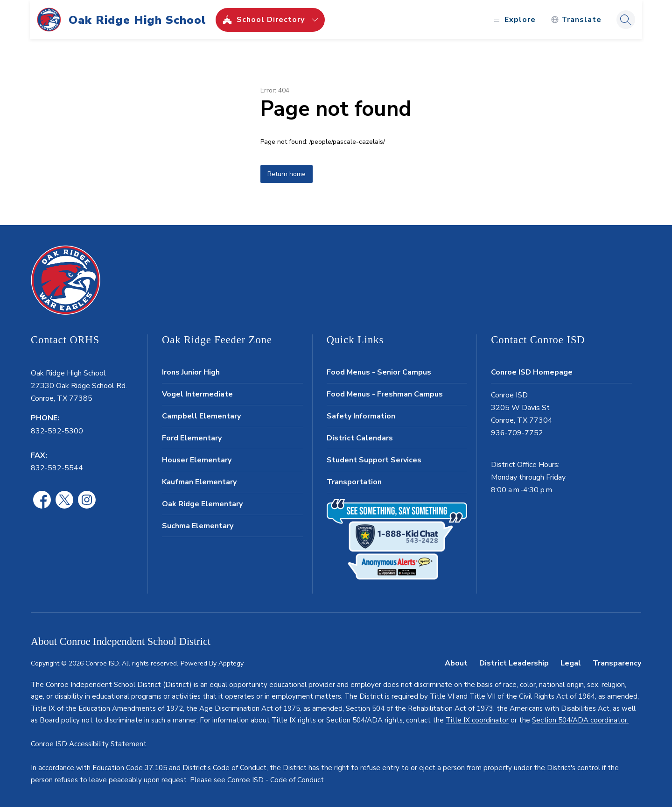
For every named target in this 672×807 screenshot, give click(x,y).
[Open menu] (513, 20)
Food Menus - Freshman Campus (385, 394)
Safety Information (361, 416)
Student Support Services (374, 460)
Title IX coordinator (477, 720)
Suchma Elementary (198, 526)
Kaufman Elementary (199, 482)
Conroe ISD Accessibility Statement (89, 744)
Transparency (617, 663)
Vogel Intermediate (197, 394)
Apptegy (231, 663)
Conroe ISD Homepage (532, 372)
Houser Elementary (197, 460)
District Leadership (514, 663)
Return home (287, 174)
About (456, 663)
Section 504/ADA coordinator (580, 720)
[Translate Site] (575, 20)
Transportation (354, 482)
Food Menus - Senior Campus (379, 372)
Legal (571, 663)
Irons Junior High (191, 372)
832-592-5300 (57, 431)
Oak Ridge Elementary (202, 504)
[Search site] (625, 20)
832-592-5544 (57, 468)
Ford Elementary (192, 438)
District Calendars (360, 438)
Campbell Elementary (201, 416)
